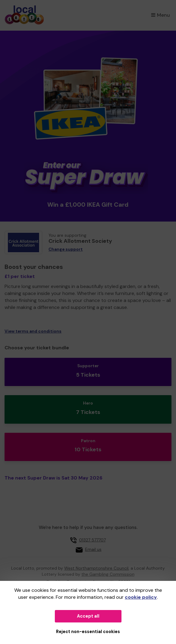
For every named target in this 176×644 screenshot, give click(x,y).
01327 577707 (92, 540)
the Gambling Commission (108, 574)
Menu (161, 15)
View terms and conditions (33, 331)
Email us (93, 549)
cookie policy (141, 597)
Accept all (88, 616)
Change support (66, 249)
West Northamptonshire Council (96, 568)
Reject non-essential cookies (88, 632)
